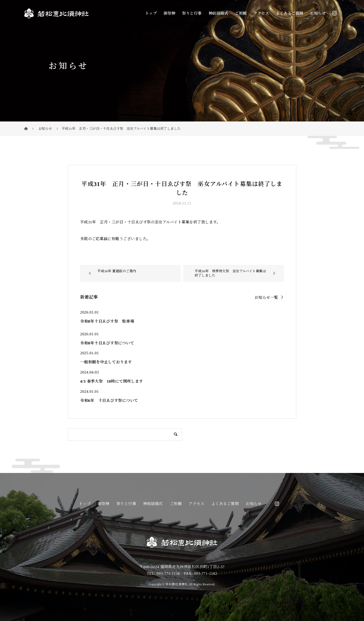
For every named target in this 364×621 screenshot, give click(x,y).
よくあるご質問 (289, 13)
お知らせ (318, 13)
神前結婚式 (218, 13)
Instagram (334, 13)
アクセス (261, 13)
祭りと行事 (192, 13)
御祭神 (169, 13)
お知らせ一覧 (266, 297)
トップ (151, 13)
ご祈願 (241, 13)
